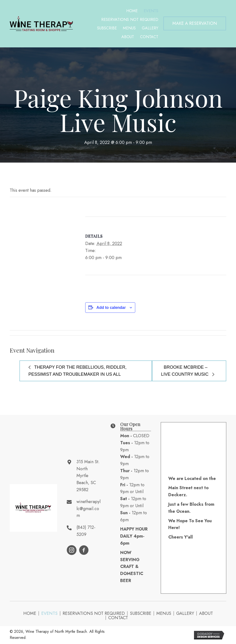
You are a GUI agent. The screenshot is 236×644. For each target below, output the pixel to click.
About (206, 613)
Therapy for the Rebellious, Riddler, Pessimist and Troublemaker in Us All (77, 371)
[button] (195, 23)
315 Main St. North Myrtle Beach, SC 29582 (88, 476)
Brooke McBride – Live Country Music (185, 371)
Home (30, 613)
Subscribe (141, 613)
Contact (118, 618)
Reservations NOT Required (94, 613)
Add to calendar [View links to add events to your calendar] (111, 308)
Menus (164, 613)
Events (49, 613)
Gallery (185, 613)
